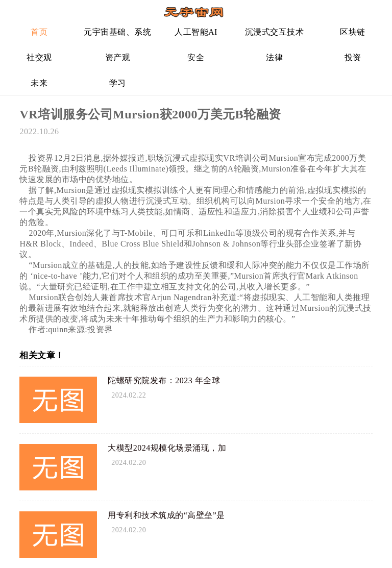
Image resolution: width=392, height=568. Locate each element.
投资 (353, 57)
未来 (39, 83)
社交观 (39, 57)
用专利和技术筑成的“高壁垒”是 (166, 515)
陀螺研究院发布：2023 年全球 (164, 380)
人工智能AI (196, 32)
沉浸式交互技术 (275, 32)
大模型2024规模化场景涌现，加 (167, 448)
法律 (274, 57)
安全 (196, 57)
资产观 (118, 57)
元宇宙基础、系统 (117, 32)
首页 (39, 32)
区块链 (353, 32)
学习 (118, 83)
